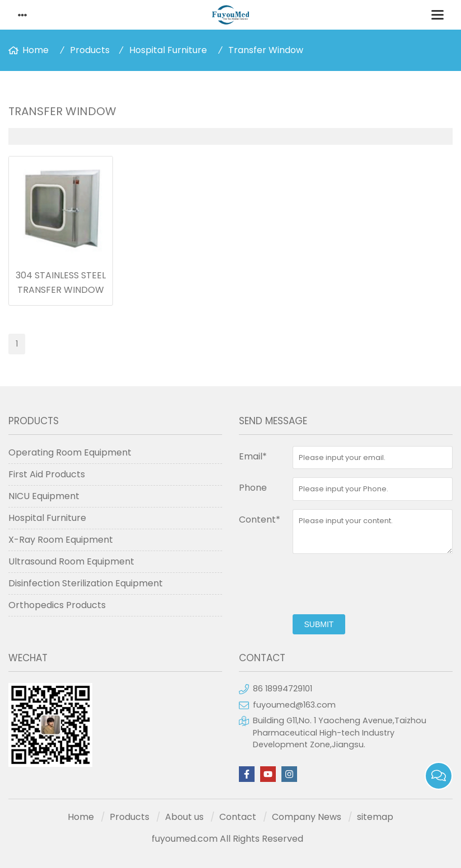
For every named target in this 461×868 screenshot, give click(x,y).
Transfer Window (266, 50)
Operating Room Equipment (70, 452)
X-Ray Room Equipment (61, 540)
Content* (260, 520)
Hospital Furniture (168, 50)
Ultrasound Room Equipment (71, 561)
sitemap (375, 817)
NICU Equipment (44, 496)
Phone (253, 488)
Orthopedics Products (57, 605)
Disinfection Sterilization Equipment (86, 583)
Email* (253, 456)
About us (184, 817)
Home (36, 50)
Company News (307, 817)
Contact (238, 817)
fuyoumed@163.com (294, 705)
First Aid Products (47, 474)
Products (90, 50)
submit (319, 624)
